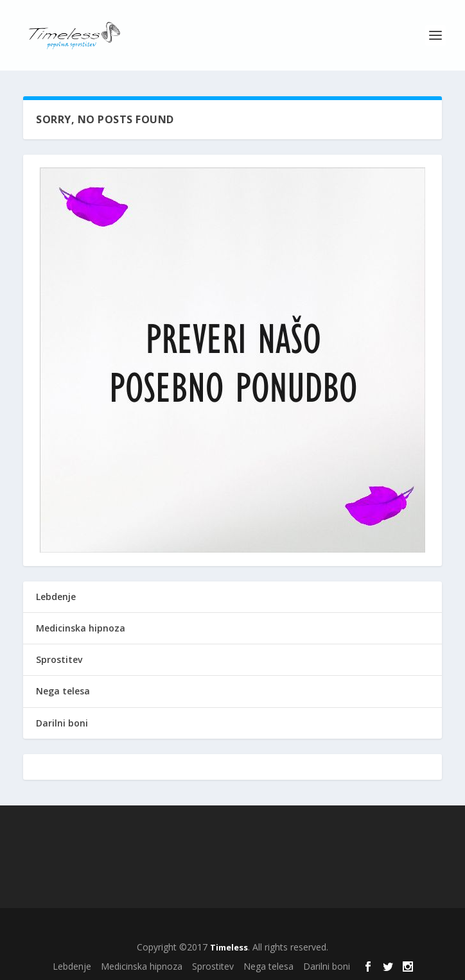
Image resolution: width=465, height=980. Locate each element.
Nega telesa (63, 691)
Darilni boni (62, 723)
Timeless (229, 947)
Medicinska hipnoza (81, 628)
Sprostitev (59, 659)
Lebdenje (56, 597)
